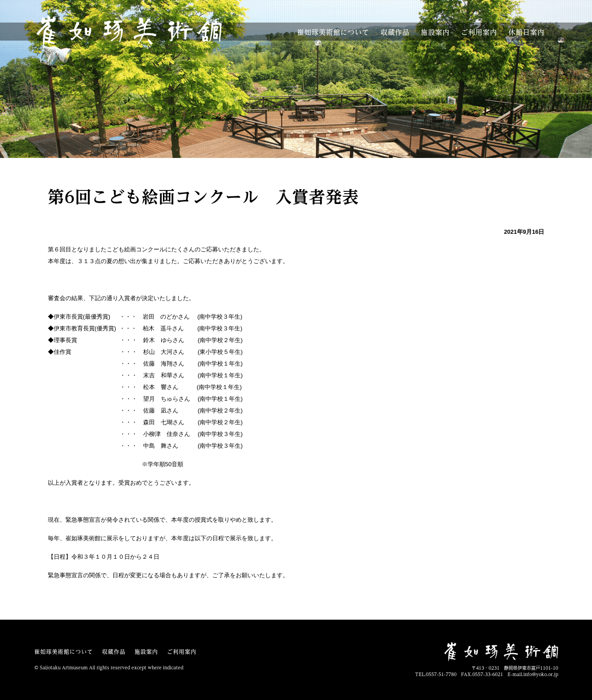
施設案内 (435, 32)
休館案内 (527, 32)
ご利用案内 (182, 652)
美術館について (333, 32)
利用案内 (479, 32)
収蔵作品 (395, 32)
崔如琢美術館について (64, 652)
